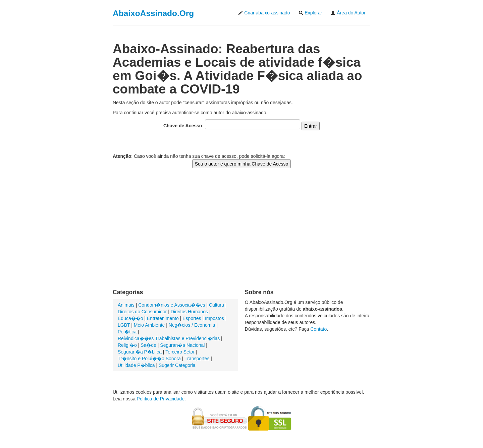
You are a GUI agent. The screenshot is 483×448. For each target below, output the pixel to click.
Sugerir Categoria (177, 365)
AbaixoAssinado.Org (153, 13)
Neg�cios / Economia (192, 325)
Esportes (192, 318)
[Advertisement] (241, 235)
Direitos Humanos (189, 312)
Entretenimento (163, 318)
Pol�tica (127, 332)
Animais (126, 305)
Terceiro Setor (180, 352)
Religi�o (127, 345)
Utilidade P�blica (136, 365)
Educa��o (130, 318)
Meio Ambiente (149, 325)
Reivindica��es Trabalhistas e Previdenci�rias (169, 338)
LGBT (124, 325)
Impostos (214, 318)
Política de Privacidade (161, 399)
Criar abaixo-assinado (264, 13)
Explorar (310, 13)
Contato (318, 329)
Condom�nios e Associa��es (172, 305)
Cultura (217, 305)
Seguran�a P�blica (140, 352)
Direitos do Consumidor (142, 312)
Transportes (197, 359)
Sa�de (148, 345)
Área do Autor (348, 13)
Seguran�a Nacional (182, 345)
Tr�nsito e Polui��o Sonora (149, 359)
